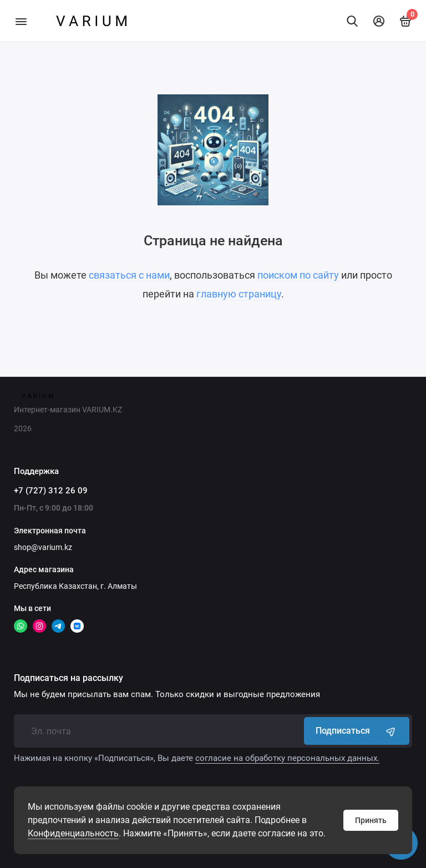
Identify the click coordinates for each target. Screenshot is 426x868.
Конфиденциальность (73, 833)
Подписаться (357, 731)
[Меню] (21, 21)
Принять (371, 820)
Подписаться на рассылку (69, 678)
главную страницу (239, 294)
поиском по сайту (298, 275)
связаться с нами (129, 275)
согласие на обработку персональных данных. (287, 758)
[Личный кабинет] (379, 21)
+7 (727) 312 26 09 (51, 491)
